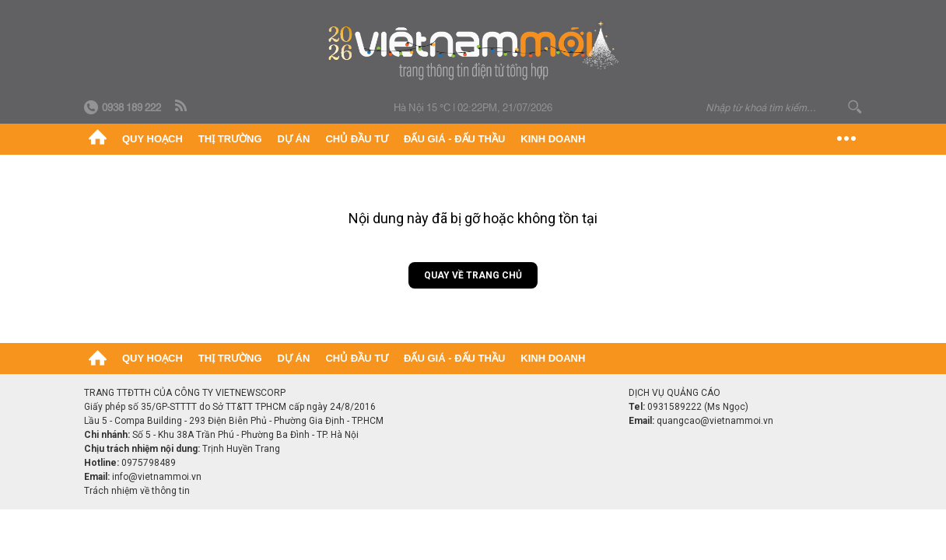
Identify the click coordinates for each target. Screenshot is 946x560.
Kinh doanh (553, 139)
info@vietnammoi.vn (157, 477)
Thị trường (230, 139)
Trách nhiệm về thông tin (137, 491)
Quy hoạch (152, 139)
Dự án (294, 139)
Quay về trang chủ (473, 275)
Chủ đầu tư (357, 139)
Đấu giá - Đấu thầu (454, 139)
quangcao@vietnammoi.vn (715, 421)
